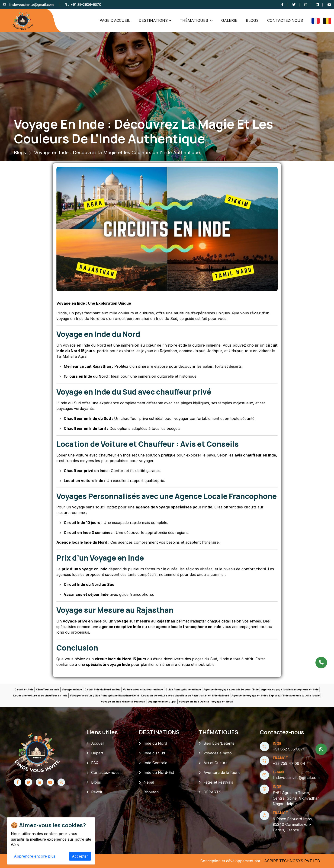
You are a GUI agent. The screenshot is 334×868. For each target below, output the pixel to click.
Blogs (252, 20)
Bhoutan (151, 792)
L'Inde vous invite (42, 861)
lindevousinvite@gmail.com (31, 5)
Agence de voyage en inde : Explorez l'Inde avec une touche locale (276, 696)
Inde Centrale (155, 763)
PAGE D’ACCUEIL (115, 20)
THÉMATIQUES (194, 20)
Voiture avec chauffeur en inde (143, 689)
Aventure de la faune (222, 772)
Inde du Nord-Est (159, 772)
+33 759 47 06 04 (289, 763)
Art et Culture (215, 763)
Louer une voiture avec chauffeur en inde (40, 696)
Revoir (97, 792)
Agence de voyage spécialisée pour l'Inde (231, 689)
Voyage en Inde (72, 689)
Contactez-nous (285, 20)
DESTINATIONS (153, 20)
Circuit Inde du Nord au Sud (102, 689)
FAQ (95, 763)
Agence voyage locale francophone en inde (290, 689)
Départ (97, 753)
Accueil (98, 743)
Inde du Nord (155, 743)
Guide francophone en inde (183, 689)
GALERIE (229, 20)
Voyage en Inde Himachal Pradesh (123, 702)
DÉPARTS (212, 792)
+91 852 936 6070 (289, 749)
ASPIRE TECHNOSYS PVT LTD (292, 861)
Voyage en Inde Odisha (194, 702)
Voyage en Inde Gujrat (162, 702)
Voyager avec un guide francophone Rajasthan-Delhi (104, 696)
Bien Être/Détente (219, 743)
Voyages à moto (218, 753)
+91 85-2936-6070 (86, 5)
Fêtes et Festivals (218, 782)
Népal (149, 782)
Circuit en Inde (24, 689)
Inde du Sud (154, 753)
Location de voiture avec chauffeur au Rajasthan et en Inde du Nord (185, 696)
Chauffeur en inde (48, 689)
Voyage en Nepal (222, 702)
